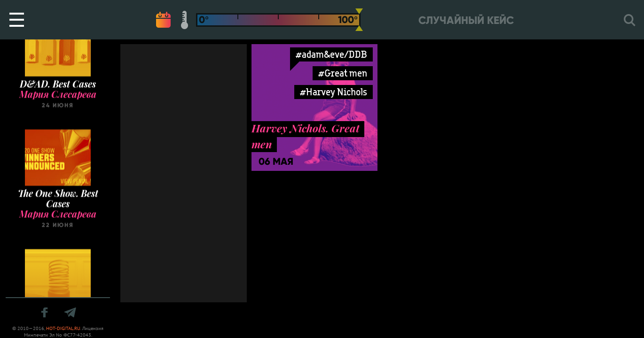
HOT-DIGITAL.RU (63, 328)
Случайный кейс (466, 20)
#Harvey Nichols (334, 92)
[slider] (359, 20)
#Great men (343, 73)
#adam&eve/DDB (331, 54)
